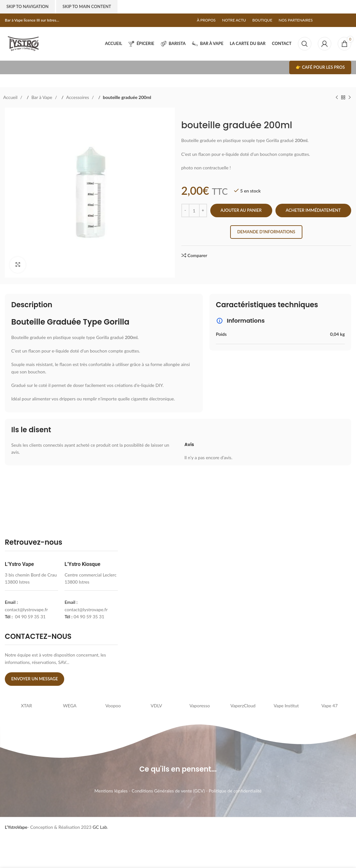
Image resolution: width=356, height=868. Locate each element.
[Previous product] (337, 97)
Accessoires (78, 97)
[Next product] (350, 97)
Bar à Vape (43, 97)
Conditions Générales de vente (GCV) (168, 791)
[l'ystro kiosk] (296, 610)
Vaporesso (200, 706)
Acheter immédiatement (313, 210)
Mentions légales (111, 791)
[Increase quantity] (203, 210)
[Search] (305, 44)
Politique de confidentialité (235, 791)
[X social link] (329, 20)
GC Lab (100, 827)
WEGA (70, 706)
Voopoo (113, 706)
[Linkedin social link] (342, 20)
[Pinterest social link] (335, 20)
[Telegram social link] (348, 20)
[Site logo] (23, 43)
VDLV (156, 706)
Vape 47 (329, 706)
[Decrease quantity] (185, 210)
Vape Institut (286, 706)
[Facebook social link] (322, 20)
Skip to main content (87, 6)
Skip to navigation (27, 6)
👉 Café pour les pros (320, 67)
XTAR (26, 706)
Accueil (11, 97)
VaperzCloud (243, 706)
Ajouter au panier (241, 210)
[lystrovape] (180, 610)
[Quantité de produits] (194, 210)
